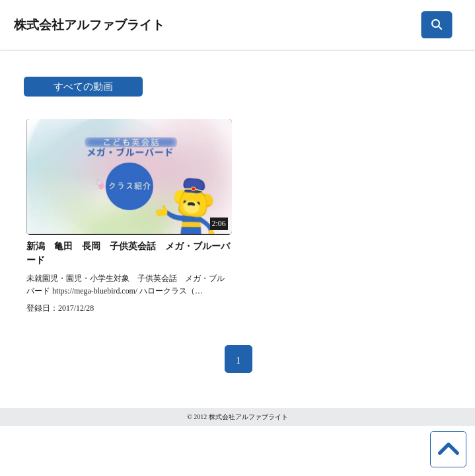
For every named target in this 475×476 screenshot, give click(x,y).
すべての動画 (83, 86)
